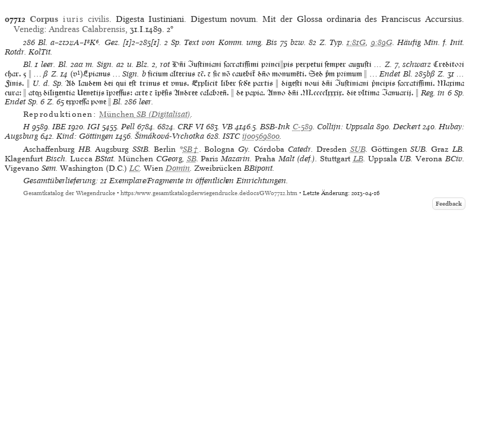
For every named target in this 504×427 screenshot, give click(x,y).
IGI (93, 127)
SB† (191, 149)
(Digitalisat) (145, 114)
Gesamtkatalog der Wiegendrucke (69, 193)
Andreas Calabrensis (87, 29)
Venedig (29, 29)
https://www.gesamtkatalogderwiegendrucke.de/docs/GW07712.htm (209, 193)
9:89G (382, 42)
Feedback (449, 204)
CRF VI (191, 127)
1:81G (356, 42)
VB (227, 127)
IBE (59, 127)
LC (134, 168)
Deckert (407, 127)
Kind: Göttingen (85, 136)
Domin (178, 168)
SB (192, 159)
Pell (128, 127)
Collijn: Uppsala (345, 127)
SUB (358, 149)
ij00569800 (261, 136)
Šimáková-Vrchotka (169, 136)
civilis (69, 19)
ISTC (231, 136)
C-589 (303, 127)
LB (358, 159)
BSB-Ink (275, 127)
